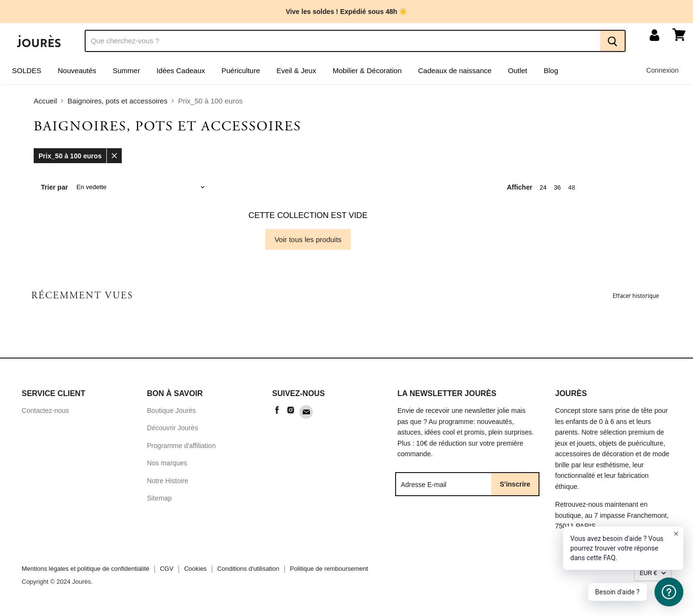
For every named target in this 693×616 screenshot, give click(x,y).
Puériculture (241, 73)
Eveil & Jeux (296, 73)
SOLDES (27, 73)
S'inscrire (515, 487)
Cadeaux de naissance (455, 73)
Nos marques (167, 466)
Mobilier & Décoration (367, 73)
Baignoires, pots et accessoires (117, 104)
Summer (126, 73)
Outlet (518, 73)
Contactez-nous (45, 414)
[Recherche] (342, 44)
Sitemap (159, 501)
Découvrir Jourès (172, 431)
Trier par (54, 190)
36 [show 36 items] (558, 190)
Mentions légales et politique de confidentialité (85, 571)
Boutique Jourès (171, 414)
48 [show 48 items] (571, 190)
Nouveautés (77, 73)
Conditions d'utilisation (248, 571)
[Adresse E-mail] (444, 487)
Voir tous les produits (308, 242)
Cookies (195, 571)
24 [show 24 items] (543, 190)
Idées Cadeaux (181, 73)
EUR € (648, 576)
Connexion (662, 73)
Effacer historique (636, 299)
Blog (551, 73)
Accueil (45, 104)
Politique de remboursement (329, 571)
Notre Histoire (167, 484)
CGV (167, 571)
